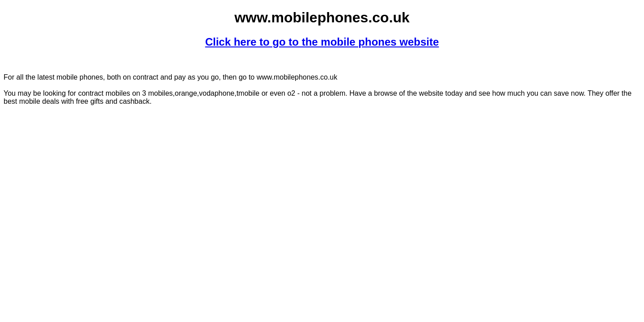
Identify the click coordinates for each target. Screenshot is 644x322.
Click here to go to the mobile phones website (322, 42)
